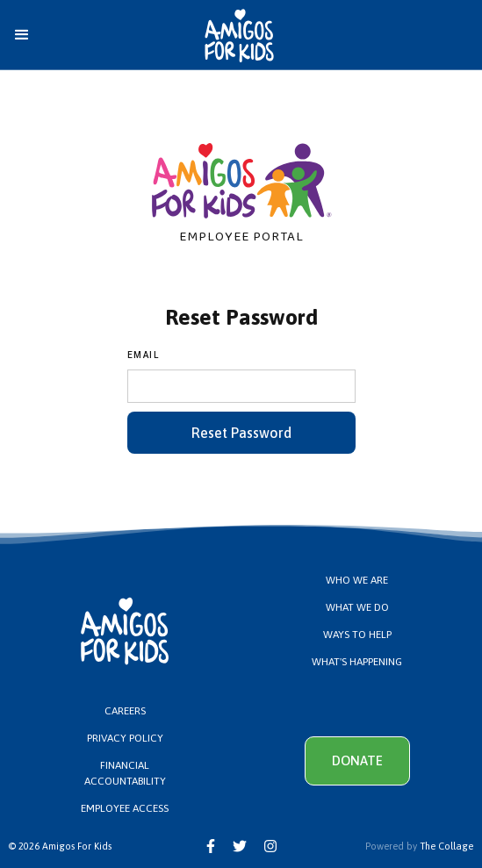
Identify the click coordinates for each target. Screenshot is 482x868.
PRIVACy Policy (125, 738)
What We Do (357, 607)
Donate (357, 760)
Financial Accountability (125, 773)
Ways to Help (357, 635)
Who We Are (357, 580)
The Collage (446, 846)
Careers (125, 711)
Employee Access (125, 808)
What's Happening (357, 662)
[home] (213, 36)
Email (144, 355)
